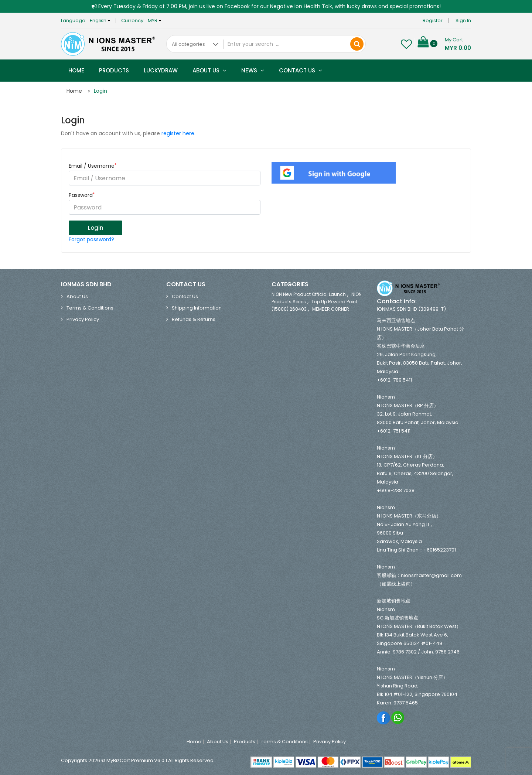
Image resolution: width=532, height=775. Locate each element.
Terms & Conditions (90, 308)
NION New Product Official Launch (309, 294)
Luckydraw (161, 70)
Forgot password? (91, 239)
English (100, 21)
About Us (209, 70)
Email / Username (93, 166)
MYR (155, 21)
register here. (178, 133)
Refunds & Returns (194, 319)
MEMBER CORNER (331, 309)
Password (82, 195)
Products (114, 70)
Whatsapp (398, 718)
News (253, 70)
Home (76, 70)
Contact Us (301, 70)
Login (100, 91)
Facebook (384, 718)
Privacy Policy (83, 319)
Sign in (463, 21)
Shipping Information (197, 308)
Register (433, 21)
